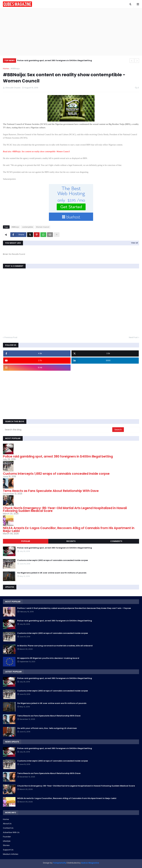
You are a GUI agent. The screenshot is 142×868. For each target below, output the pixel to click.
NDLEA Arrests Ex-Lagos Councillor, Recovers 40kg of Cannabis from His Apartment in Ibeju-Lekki (69, 529)
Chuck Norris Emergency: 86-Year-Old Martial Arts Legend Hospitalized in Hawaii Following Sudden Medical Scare (65, 509)
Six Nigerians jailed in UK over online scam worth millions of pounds (52, 573)
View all (134, 243)
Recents (71, 541)
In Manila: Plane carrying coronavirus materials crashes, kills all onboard (55, 646)
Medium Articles (11, 854)
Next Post (133, 337)
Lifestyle (7, 841)
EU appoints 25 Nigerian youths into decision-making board (48, 658)
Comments (116, 541)
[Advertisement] (71, 32)
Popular (26, 541)
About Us (7, 824)
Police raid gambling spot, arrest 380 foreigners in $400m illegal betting (55, 60)
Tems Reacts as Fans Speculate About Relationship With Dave (51, 491)
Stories (6, 845)
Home (6, 69)
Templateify (60, 863)
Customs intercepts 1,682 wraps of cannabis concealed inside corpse (56, 474)
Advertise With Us (11, 832)
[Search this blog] (58, 430)
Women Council (43, 227)
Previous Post (11, 337)
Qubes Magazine (90, 863)
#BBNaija (15, 69)
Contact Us (8, 828)
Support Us (8, 850)
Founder (7, 837)
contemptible (28, 227)
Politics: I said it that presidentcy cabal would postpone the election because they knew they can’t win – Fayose (74, 608)
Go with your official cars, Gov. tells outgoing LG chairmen (47, 728)
